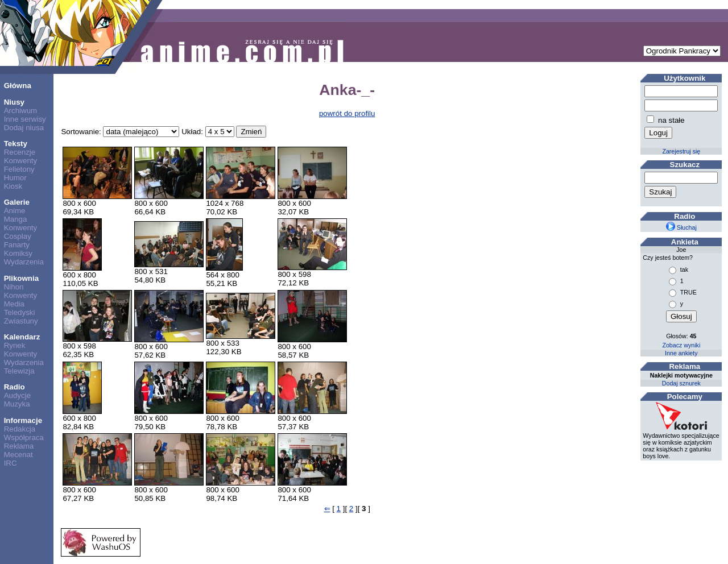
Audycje (17, 395)
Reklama (19, 446)
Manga (16, 219)
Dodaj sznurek (681, 383)
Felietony (19, 169)
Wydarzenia (24, 262)
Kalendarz (22, 337)
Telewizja (19, 371)
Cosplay (18, 236)
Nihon (14, 287)
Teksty (16, 144)
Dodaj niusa (24, 128)
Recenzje (20, 152)
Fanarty (17, 245)
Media (14, 304)
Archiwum (21, 111)
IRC (11, 463)
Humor (15, 178)
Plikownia (21, 278)
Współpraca (24, 437)
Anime (15, 211)
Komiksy (18, 253)
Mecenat (18, 455)
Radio (15, 387)
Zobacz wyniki (681, 345)
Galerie (17, 202)
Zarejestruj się (681, 151)
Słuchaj (681, 227)
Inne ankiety (681, 353)
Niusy (14, 102)
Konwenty (21, 161)
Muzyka (17, 404)
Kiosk (13, 186)
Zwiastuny (21, 321)
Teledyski (20, 312)
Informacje (23, 420)
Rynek (15, 345)
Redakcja (20, 429)
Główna (18, 86)
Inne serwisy (25, 119)
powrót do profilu (347, 113)
